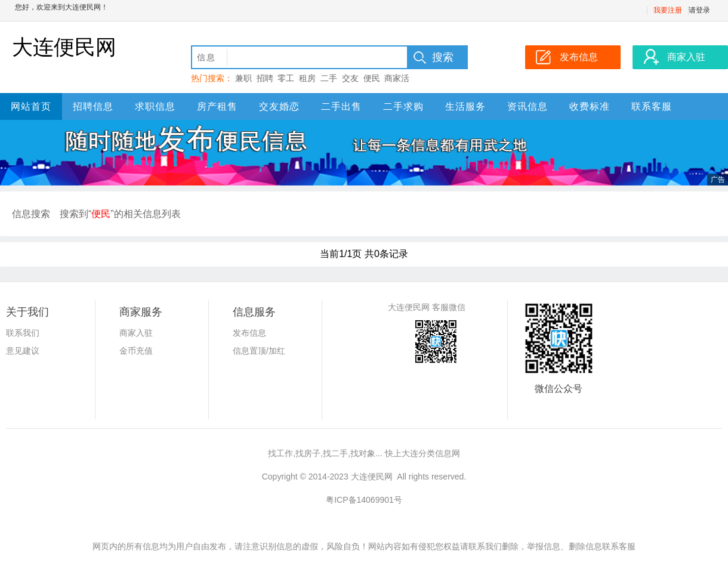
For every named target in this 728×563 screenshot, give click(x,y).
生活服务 (465, 106)
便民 (372, 78)
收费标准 (590, 106)
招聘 (265, 78)
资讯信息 (528, 106)
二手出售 (341, 106)
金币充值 (136, 351)
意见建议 (23, 351)
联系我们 (23, 333)
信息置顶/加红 (259, 351)
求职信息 (155, 106)
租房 (307, 78)
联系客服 (652, 106)
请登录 (699, 10)
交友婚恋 (279, 106)
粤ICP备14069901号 (364, 500)
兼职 (243, 78)
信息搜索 (31, 214)
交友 (350, 78)
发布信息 (249, 333)
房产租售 (217, 106)
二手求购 (403, 106)
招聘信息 (93, 106)
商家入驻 (136, 333)
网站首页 (31, 106)
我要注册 (668, 10)
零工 (286, 78)
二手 (329, 78)
